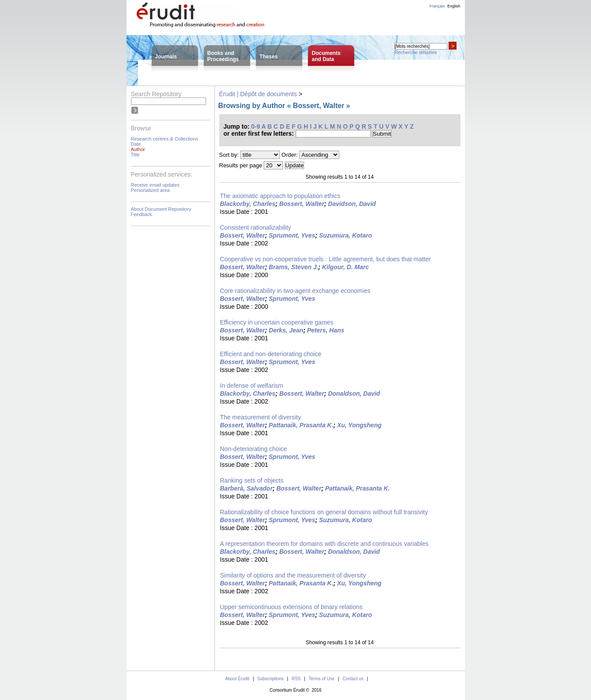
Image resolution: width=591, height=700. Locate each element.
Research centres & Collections (165, 139)
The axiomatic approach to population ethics (280, 196)
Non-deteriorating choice (254, 449)
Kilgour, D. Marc (346, 267)
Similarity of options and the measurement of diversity (293, 575)
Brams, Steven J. (294, 267)
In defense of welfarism (252, 386)
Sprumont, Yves (292, 235)
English (454, 6)
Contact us (353, 679)
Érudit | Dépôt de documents (258, 94)
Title (135, 155)
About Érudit (237, 679)
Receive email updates (155, 185)
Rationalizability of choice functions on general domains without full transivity (324, 512)
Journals (166, 57)
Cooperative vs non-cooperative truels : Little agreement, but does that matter (326, 259)
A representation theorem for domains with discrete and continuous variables (325, 544)
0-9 (256, 126)
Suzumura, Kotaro (346, 235)
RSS (296, 679)
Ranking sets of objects (252, 480)
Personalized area (150, 190)
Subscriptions (271, 679)
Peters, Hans (326, 330)
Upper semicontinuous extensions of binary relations (292, 607)
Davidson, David (352, 204)
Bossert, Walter (301, 204)
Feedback (141, 214)
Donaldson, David (354, 393)
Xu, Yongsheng (359, 425)
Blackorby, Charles (248, 204)
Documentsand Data (326, 56)
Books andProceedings (223, 56)
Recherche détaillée (416, 52)
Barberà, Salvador (247, 488)
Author (138, 149)
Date (136, 144)
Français (437, 6)
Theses (269, 57)
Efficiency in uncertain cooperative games (277, 322)
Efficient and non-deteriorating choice (271, 354)
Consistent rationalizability (256, 227)
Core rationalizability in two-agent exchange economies (295, 291)
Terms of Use (321, 679)
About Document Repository (161, 209)
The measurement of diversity (261, 417)
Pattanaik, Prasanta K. (301, 425)
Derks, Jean (286, 330)
